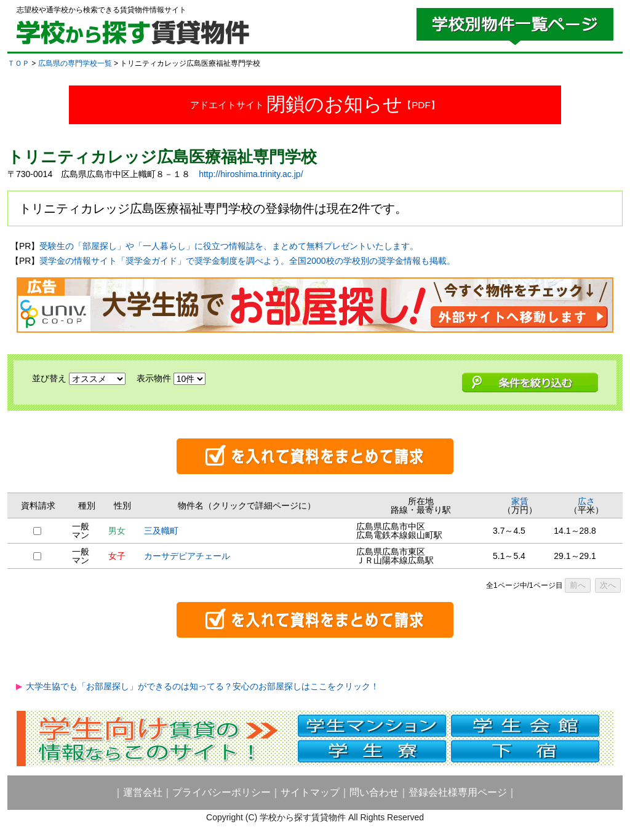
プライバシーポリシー (221, 792)
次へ (608, 585)
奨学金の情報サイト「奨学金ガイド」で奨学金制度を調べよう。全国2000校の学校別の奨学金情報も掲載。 (247, 261)
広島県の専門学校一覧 (75, 63)
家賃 (520, 501)
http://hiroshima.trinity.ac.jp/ (251, 174)
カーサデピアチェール (187, 556)
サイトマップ (310, 792)
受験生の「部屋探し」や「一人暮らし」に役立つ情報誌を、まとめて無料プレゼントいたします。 (229, 246)
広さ (586, 501)
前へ (578, 585)
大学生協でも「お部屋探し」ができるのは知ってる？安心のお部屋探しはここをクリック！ (202, 686)
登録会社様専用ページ (458, 792)
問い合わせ (374, 792)
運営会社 (143, 792)
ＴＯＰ (18, 63)
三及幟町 (161, 531)
